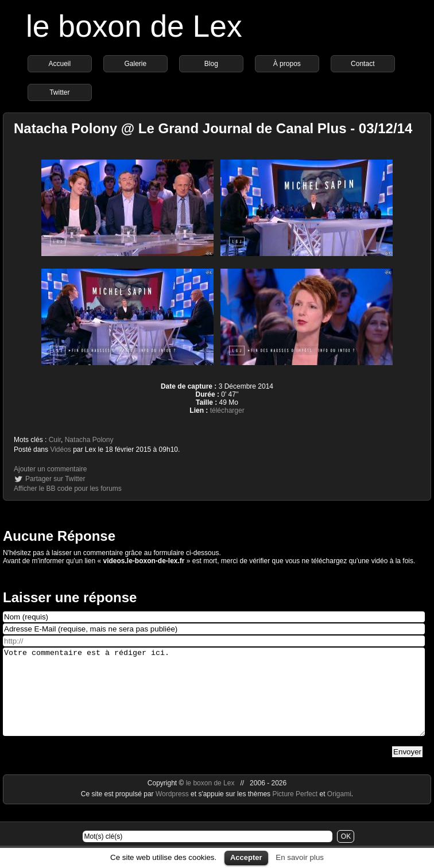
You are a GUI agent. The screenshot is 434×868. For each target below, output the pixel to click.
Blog (211, 64)
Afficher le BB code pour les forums (68, 489)
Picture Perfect (295, 811)
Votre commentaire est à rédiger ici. (214, 700)
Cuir (55, 440)
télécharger (227, 410)
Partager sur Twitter (55, 479)
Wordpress (173, 811)
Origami (339, 811)
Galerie (135, 64)
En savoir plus (300, 857)
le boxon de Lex (134, 26)
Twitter (59, 92)
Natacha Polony (89, 440)
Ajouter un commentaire (50, 469)
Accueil (59, 64)
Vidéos (60, 449)
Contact (363, 64)
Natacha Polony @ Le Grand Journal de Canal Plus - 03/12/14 (213, 128)
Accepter (246, 857)
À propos (287, 64)
